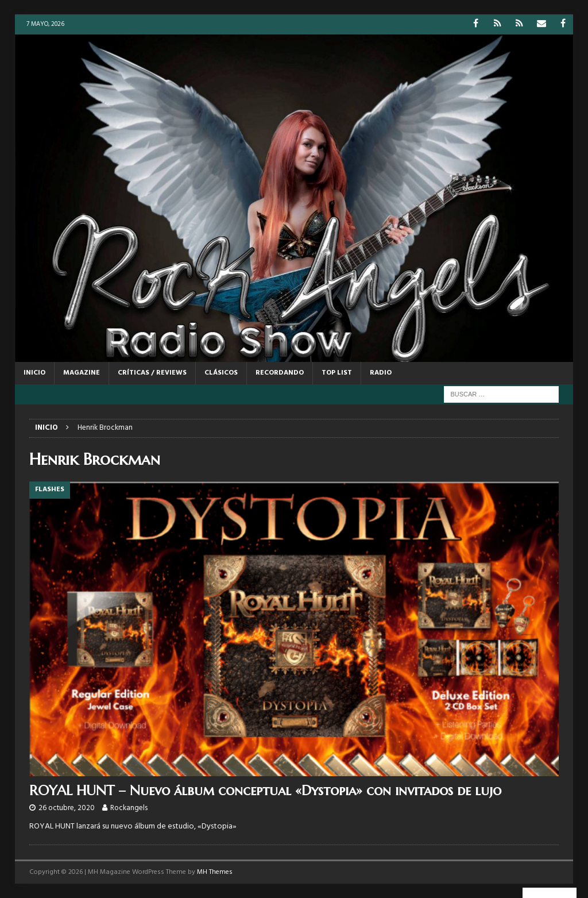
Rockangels (129, 808)
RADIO (381, 373)
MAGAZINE (82, 373)
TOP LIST (337, 373)
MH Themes (215, 872)
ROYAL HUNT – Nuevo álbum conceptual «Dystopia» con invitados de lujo (265, 791)
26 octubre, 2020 (67, 808)
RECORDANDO (280, 373)
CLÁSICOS (221, 373)
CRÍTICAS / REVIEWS (152, 373)
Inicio (34, 373)
